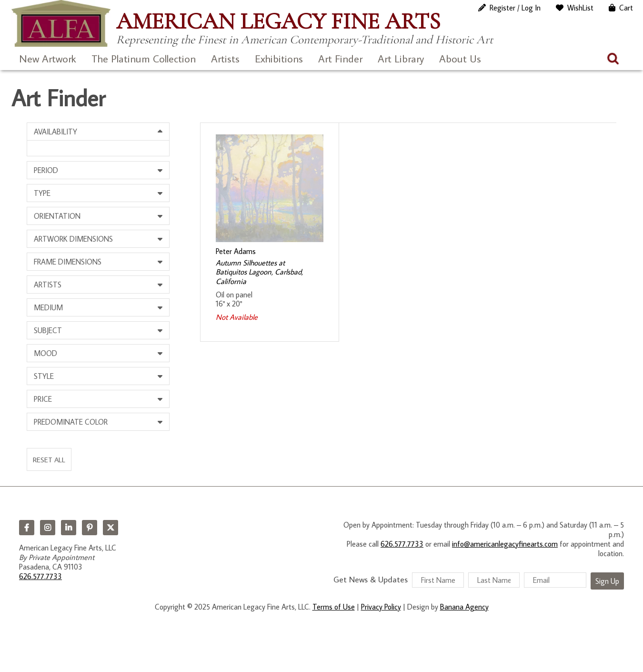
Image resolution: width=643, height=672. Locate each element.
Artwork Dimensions (73, 239)
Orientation (57, 216)
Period (46, 170)
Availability (55, 132)
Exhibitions (279, 58)
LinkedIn (69, 528)
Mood (45, 353)
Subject (48, 330)
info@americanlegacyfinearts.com (505, 544)
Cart (626, 8)
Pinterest (90, 528)
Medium (48, 307)
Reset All (49, 459)
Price (43, 399)
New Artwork (48, 58)
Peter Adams (236, 251)
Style (44, 376)
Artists (225, 58)
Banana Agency (464, 607)
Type (42, 193)
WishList (580, 8)
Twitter (111, 528)
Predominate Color (71, 422)
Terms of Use (334, 607)
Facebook (27, 528)
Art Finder (340, 58)
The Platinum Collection (144, 58)
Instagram (48, 528)
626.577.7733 (40, 576)
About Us (460, 58)
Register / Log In (515, 8)
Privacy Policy (381, 607)
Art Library (401, 58)
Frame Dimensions (68, 262)
